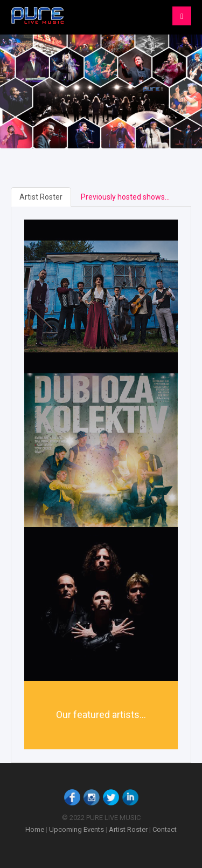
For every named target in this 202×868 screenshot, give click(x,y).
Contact (165, 829)
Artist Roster (41, 197)
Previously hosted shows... (125, 197)
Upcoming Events (76, 829)
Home (35, 829)
